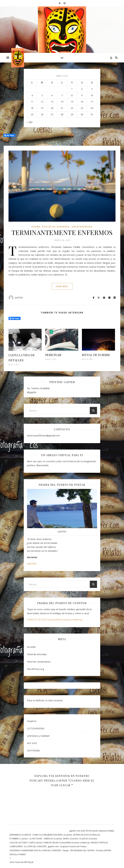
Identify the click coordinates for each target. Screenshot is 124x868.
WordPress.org (35, 669)
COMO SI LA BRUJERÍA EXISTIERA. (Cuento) (52, 835)
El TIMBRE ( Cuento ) (19, 839)
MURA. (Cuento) (71, 839)
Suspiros (32, 721)
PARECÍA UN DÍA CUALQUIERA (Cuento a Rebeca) (55, 619)
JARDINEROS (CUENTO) (20, 835)
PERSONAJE (53, 355)
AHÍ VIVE (32, 743)
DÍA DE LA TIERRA (18, 854)
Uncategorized (82, 227)
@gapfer (32, 392)
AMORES (32, 564)
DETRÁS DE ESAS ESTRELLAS (87, 835)
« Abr (30, 122)
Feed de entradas (37, 654)
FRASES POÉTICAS (100, 843)
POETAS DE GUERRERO (56, 227)
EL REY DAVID (36, 839)
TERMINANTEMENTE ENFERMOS (62, 232)
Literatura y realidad (38, 736)
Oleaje (66, 850)
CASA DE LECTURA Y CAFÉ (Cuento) (26, 843)
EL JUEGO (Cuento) (88, 839)
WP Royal (29, 862)
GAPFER (19, 298)
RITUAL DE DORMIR (96, 355)
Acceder (31, 647)
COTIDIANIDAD (36, 728)
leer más (62, 286)
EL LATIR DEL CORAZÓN (35, 846)
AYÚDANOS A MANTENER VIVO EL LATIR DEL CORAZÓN (35, 850)
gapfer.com (53, 846)
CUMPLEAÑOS (16, 846)
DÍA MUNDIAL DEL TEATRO (82, 850)
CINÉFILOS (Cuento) (53, 839)
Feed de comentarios (39, 662)
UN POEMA (33, 750)
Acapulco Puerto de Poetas (73, 846)
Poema (36, 227)
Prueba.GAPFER (104, 850)
